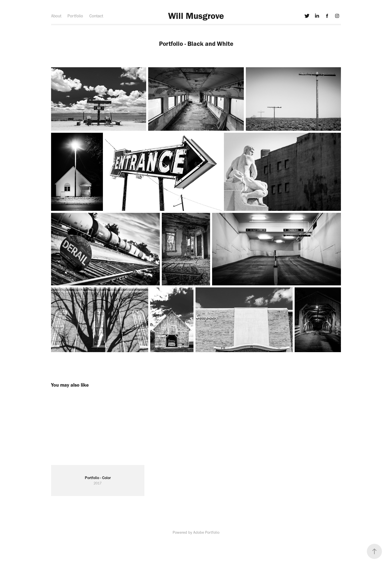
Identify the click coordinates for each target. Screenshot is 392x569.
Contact (96, 16)
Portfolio (75, 16)
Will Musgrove (196, 16)
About (56, 16)
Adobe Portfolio (206, 532)
